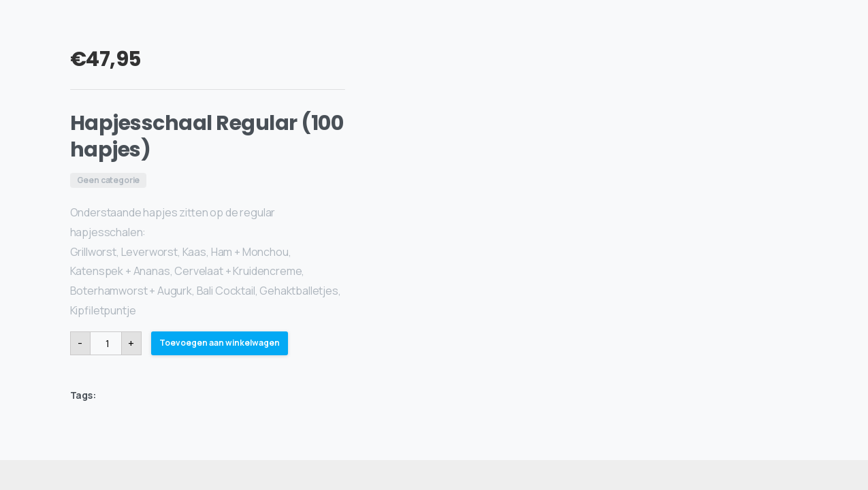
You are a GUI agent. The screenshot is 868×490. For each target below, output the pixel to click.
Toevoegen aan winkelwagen (220, 343)
